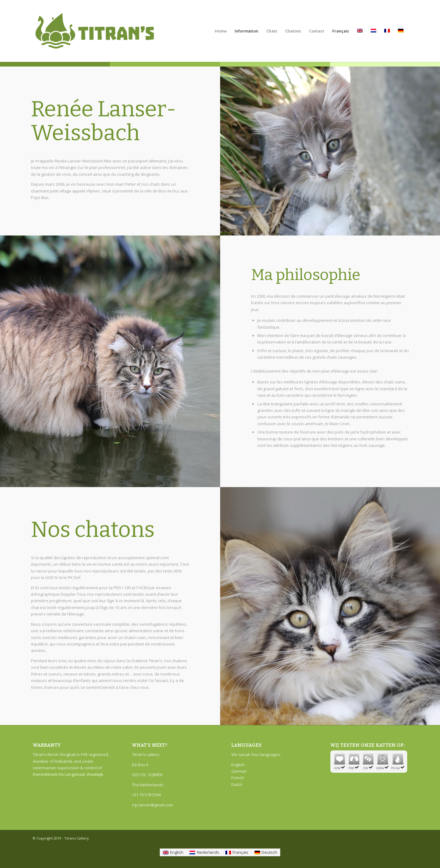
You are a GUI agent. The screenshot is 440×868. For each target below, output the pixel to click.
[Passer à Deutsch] (266, 852)
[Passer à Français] (237, 852)
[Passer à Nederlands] (204, 852)
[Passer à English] (173, 852)
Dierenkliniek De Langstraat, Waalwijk (68, 774)
